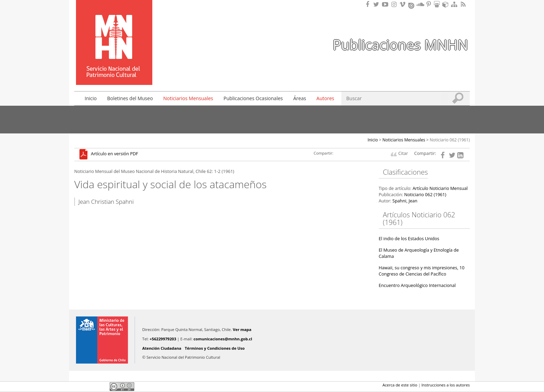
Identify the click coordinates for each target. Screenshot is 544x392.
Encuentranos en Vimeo (403, 4)
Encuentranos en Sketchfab (447, 4)
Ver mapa (242, 329)
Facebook (78, 386)
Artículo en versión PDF (114, 154)
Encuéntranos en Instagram (395, 4)
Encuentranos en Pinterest (429, 4)
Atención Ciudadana (162, 348)
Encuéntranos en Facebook (369, 4)
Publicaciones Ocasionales (253, 98)
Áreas (300, 98)
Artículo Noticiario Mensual (440, 188)
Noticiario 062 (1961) (450, 140)
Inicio (91, 98)
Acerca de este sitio (400, 385)
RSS (464, 4)
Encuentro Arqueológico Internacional (417, 285)
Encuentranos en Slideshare (438, 4)
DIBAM (113, 72)
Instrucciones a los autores (446, 385)
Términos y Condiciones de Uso (215, 348)
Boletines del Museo (130, 98)
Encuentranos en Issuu (412, 5)
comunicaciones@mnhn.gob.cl (223, 339)
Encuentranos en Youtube (386, 4)
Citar (403, 153)
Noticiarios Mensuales (188, 98)
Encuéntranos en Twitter (377, 4)
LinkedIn (102, 386)
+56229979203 (163, 339)
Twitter (90, 386)
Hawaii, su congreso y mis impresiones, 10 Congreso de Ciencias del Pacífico (422, 271)
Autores (325, 98)
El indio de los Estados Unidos (409, 239)
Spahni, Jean (405, 201)
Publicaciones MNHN (400, 45)
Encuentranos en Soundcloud (420, 4)
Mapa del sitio (455, 4)
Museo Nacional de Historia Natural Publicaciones (114, 32)
